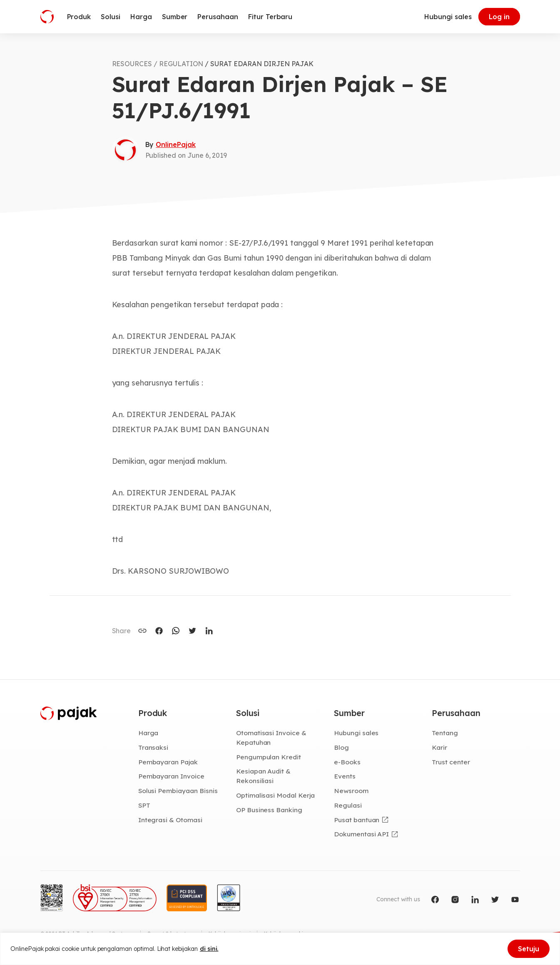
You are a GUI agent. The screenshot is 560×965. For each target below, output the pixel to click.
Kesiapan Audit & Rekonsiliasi (263, 776)
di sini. (209, 949)
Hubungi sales (448, 17)
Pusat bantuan (357, 820)
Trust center (451, 762)
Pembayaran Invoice (171, 776)
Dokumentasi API (361, 834)
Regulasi (348, 805)
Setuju (529, 949)
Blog (341, 747)
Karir (439, 747)
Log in (499, 17)
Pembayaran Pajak (168, 762)
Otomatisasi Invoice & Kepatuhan (271, 737)
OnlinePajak (175, 144)
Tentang (445, 733)
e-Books (347, 762)
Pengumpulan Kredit (269, 757)
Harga (148, 733)
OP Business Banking (269, 810)
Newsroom (351, 791)
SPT (144, 805)
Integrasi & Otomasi (170, 820)
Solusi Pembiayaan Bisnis (178, 791)
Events (345, 776)
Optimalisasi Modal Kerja (275, 795)
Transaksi (153, 747)
